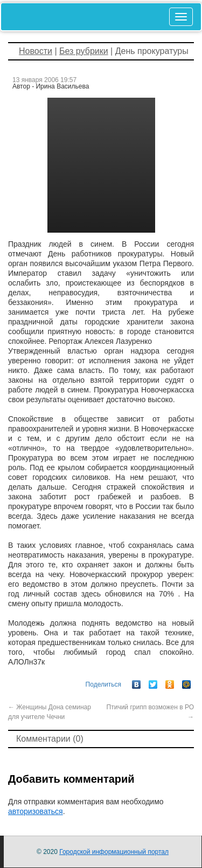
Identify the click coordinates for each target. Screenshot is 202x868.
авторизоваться (36, 811)
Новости (36, 51)
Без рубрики (84, 51)
